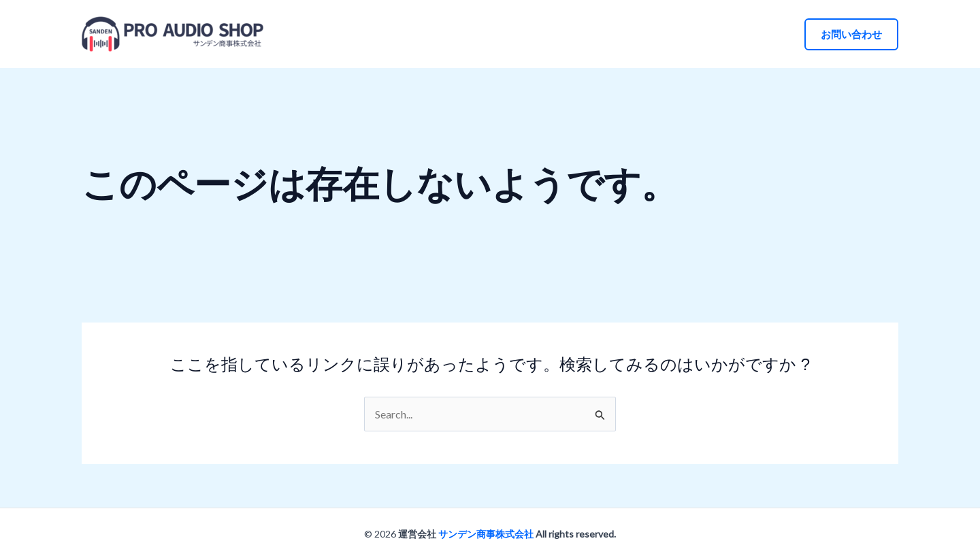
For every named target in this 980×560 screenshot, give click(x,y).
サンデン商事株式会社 (486, 534)
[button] (851, 34)
